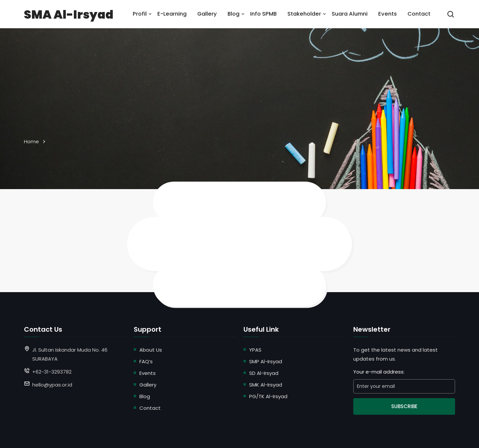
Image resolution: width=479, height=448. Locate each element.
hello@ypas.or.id (52, 385)
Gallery (207, 14)
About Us (151, 350)
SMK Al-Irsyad (266, 385)
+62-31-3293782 (52, 372)
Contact (419, 14)
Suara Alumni (350, 14)
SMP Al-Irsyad (266, 361)
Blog (234, 14)
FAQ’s (146, 361)
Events (388, 14)
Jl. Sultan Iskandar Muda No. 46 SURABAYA (70, 354)
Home (31, 141)
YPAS (255, 350)
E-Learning (172, 14)
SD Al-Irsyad (264, 373)
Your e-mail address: (379, 372)
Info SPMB (263, 14)
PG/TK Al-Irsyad (268, 396)
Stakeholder (304, 14)
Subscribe (404, 406)
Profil (140, 14)
